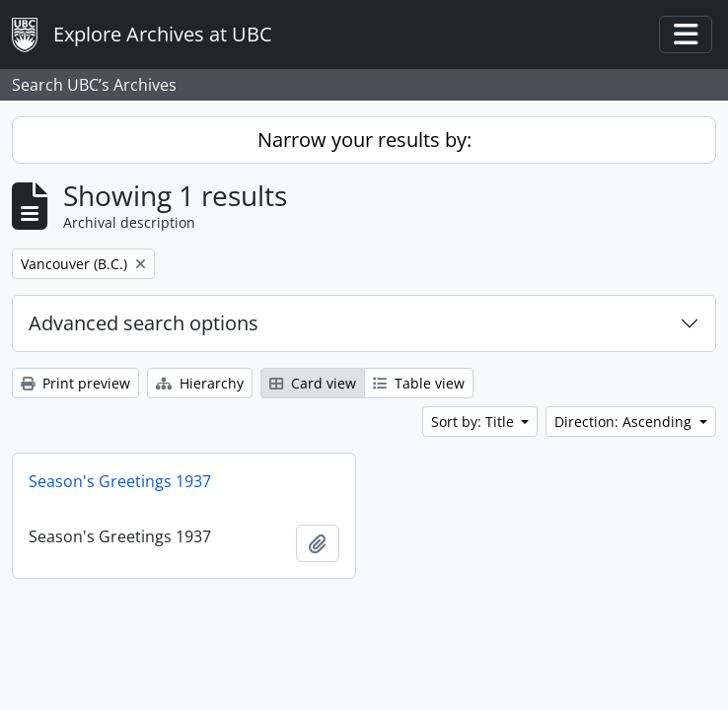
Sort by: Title (474, 422)
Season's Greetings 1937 (120, 481)
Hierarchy (200, 383)
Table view (419, 383)
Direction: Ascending (625, 422)
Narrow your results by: (364, 140)
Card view (313, 383)
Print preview (75, 383)
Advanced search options (144, 323)
